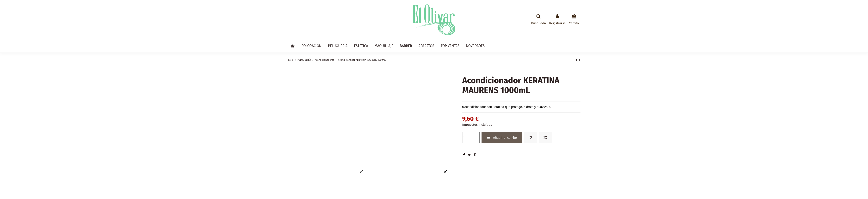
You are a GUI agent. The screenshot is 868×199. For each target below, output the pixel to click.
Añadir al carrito (502, 138)
